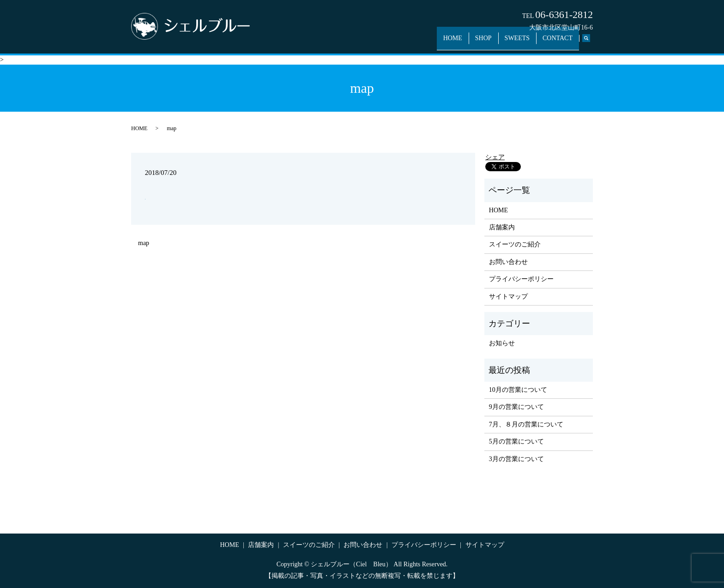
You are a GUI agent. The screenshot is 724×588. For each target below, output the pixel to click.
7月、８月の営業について (526, 424)
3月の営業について (516, 459)
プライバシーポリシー (521, 279)
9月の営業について (516, 407)
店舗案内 (502, 227)
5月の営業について (516, 441)
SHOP (493, 43)
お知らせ (502, 343)
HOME (466, 43)
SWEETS (523, 43)
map (144, 243)
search (591, 43)
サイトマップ (508, 297)
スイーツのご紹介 (515, 244)
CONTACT (559, 43)
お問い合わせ (508, 262)
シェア (495, 157)
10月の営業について (518, 390)
